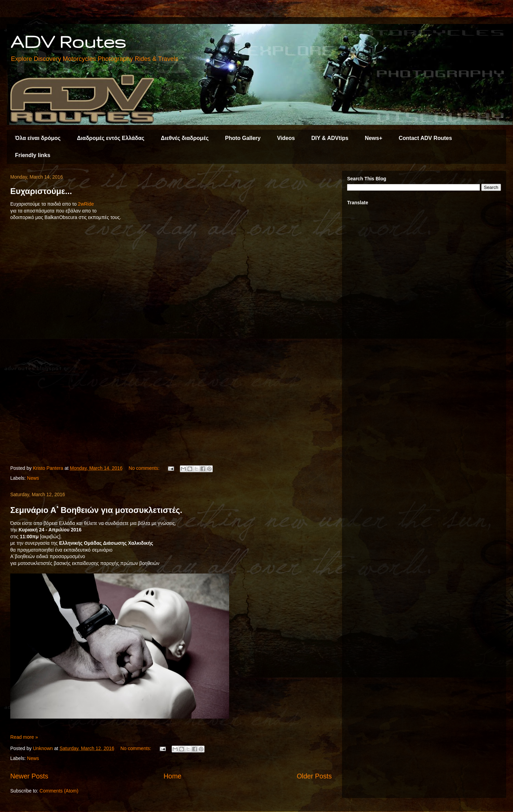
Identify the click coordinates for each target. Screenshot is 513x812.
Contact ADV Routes (425, 138)
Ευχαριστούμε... (41, 191)
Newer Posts (29, 776)
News (33, 478)
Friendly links (33, 155)
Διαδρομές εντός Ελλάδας (111, 138)
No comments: (145, 468)
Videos (286, 138)
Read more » (24, 737)
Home (172, 776)
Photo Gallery (243, 138)
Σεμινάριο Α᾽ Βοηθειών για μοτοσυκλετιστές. (96, 510)
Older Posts (314, 776)
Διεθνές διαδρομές (185, 138)
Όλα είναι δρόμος (38, 138)
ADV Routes (68, 41)
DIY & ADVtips (330, 138)
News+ (374, 138)
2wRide (87, 204)
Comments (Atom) (59, 791)
